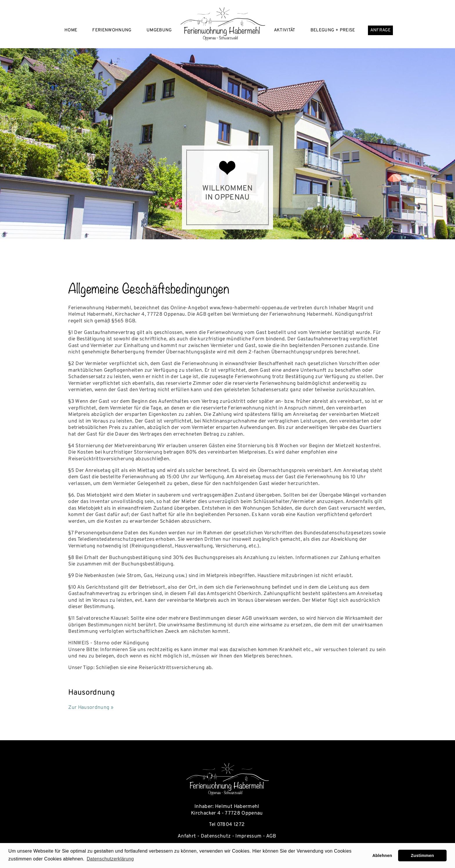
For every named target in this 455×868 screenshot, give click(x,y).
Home (71, 30)
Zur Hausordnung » (91, 708)
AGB (272, 836)
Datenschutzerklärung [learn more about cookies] (110, 859)
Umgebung (159, 30)
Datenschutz (216, 836)
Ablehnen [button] (382, 856)
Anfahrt (187, 836)
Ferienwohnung (112, 30)
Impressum (248, 836)
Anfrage (380, 30)
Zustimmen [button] (423, 856)
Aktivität (285, 30)
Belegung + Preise (333, 30)
